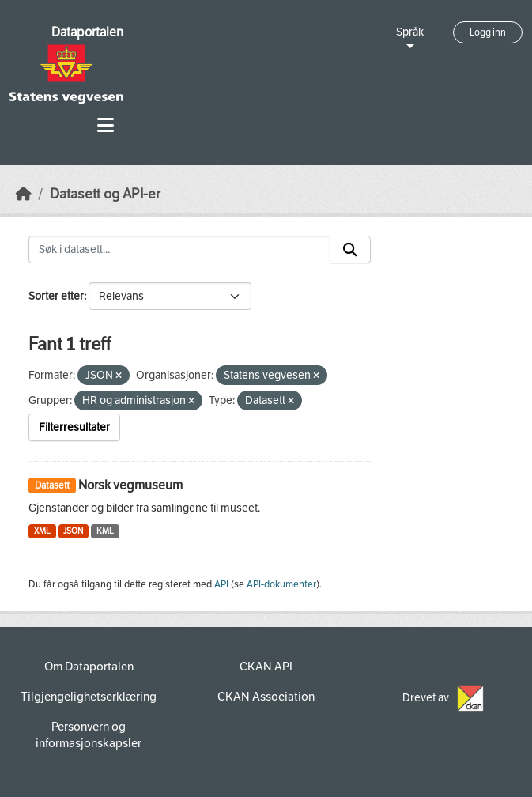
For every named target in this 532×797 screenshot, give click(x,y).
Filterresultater (74, 427)
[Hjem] (24, 194)
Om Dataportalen (89, 667)
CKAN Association (266, 697)
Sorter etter (56, 296)
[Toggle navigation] (106, 125)
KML (105, 531)
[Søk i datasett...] (179, 250)
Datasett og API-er (105, 194)
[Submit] (350, 250)
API (221, 584)
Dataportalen (87, 32)
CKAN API (266, 667)
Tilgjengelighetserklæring (89, 697)
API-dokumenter (281, 584)
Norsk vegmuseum (130, 485)
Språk (410, 32)
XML (42, 531)
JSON (73, 531)
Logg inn (488, 32)
